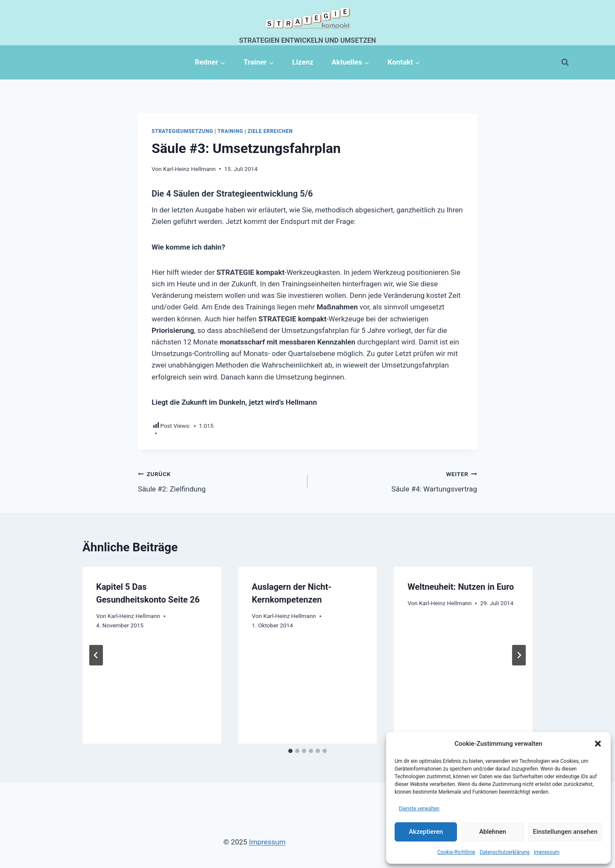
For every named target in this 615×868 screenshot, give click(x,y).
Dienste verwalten (419, 809)
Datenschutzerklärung (505, 852)
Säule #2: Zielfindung (219, 481)
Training (231, 131)
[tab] (290, 751)
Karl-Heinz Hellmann (189, 169)
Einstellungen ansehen (565, 832)
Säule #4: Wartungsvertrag (396, 481)
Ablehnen (493, 832)
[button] (598, 744)
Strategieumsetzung (182, 131)
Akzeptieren (426, 832)
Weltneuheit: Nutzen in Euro (461, 587)
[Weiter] (519, 655)
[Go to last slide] (96, 655)
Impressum (547, 852)
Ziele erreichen (270, 131)
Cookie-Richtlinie (456, 852)
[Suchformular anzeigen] (565, 62)
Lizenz (303, 62)
